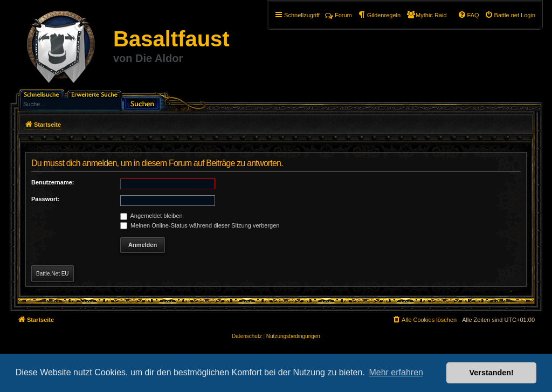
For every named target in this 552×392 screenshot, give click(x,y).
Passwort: (46, 199)
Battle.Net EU (53, 274)
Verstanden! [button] (492, 373)
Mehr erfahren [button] (396, 372)
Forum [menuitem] (339, 15)
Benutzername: (53, 182)
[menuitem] (510, 15)
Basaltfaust (171, 39)
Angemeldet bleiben (151, 216)
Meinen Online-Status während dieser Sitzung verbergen (200, 225)
